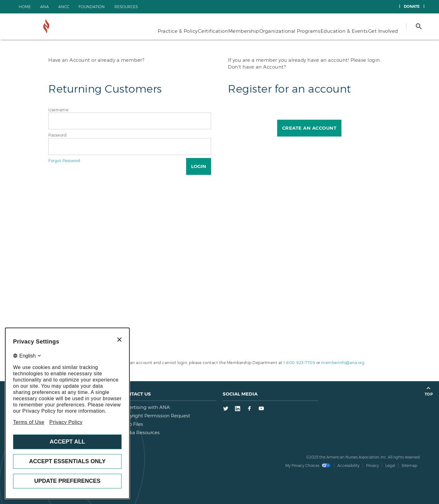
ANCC (64, 7)
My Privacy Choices (308, 466)
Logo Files (132, 424)
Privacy (372, 466)
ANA (45, 7)
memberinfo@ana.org (343, 363)
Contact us (136, 394)
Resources (126, 7)
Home (25, 7)
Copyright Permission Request (155, 416)
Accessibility (348, 466)
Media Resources (140, 432)
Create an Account (309, 128)
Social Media (240, 394)
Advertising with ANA (145, 407)
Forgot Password (64, 161)
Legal (390, 466)
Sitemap (409, 466)
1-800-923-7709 (299, 363)
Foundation (92, 7)
